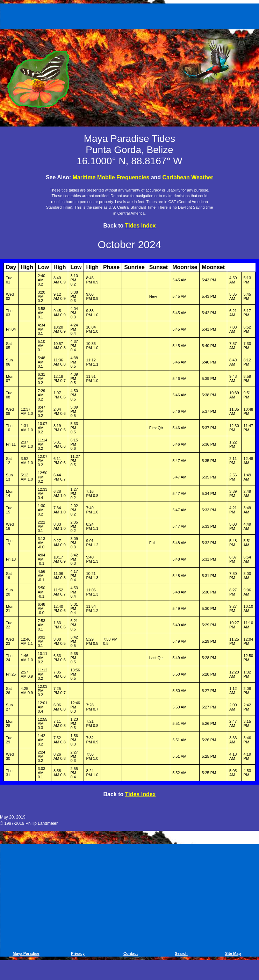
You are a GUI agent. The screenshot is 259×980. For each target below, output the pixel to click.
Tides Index (141, 226)
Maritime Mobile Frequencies (111, 177)
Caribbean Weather (188, 177)
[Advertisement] (131, 15)
